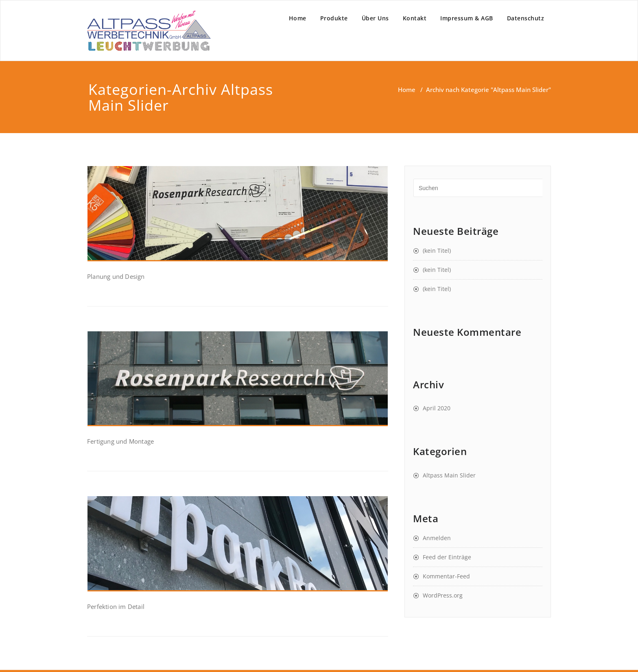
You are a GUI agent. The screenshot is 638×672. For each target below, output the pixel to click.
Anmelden (437, 538)
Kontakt (415, 18)
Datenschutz (526, 18)
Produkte (334, 18)
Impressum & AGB (467, 18)
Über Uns (375, 18)
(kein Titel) (437, 251)
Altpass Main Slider (449, 475)
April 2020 (437, 408)
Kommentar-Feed (446, 576)
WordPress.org (443, 595)
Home (298, 18)
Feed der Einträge (447, 557)
